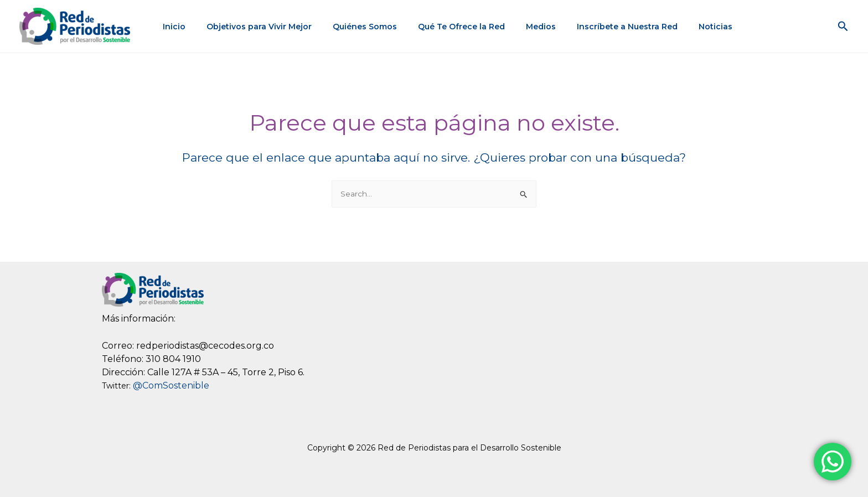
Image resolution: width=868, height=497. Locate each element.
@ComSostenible (171, 386)
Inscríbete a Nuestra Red (603, 27)
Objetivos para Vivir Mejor (257, 27)
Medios (522, 27)
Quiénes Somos (357, 27)
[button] (843, 27)
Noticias (686, 27)
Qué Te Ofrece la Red (448, 27)
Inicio (177, 27)
